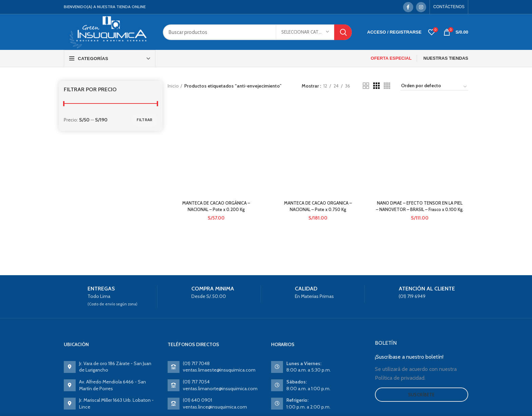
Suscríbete (422, 395)
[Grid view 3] (376, 86)
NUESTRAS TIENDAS (446, 58)
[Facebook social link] (408, 7)
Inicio (173, 86)
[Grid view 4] (387, 86)
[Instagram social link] (421, 7)
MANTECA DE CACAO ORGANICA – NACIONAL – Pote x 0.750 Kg (318, 126)
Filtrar (145, 120)
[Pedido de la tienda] (434, 87)
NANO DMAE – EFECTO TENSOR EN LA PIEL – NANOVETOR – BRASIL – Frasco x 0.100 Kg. (420, 129)
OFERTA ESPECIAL (391, 58)
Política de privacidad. (400, 378)
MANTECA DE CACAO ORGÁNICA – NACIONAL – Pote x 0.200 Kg (215, 126)
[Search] (257, 32)
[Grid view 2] (366, 86)
